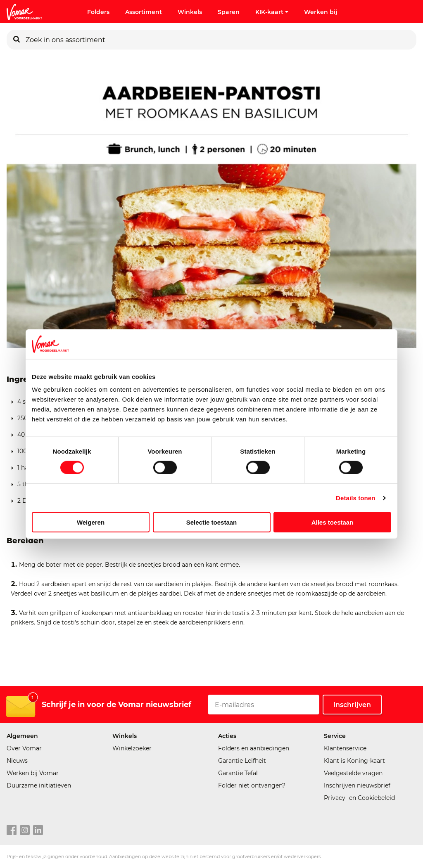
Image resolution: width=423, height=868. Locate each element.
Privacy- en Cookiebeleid (359, 798)
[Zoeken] (17, 40)
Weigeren (91, 522)
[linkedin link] (38, 830)
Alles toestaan (333, 522)
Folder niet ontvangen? (252, 785)
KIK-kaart (272, 12)
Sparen (229, 12)
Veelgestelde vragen (353, 773)
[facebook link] (12, 830)
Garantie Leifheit (242, 761)
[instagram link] (25, 830)
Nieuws (17, 761)
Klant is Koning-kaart (354, 761)
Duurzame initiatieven (39, 785)
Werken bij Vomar (33, 773)
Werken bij (321, 12)
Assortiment (144, 12)
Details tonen (355, 498)
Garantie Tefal (238, 773)
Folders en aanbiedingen (254, 748)
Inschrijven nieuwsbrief (357, 785)
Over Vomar (24, 748)
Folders (98, 12)
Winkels (190, 12)
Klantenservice (345, 748)
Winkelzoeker (132, 748)
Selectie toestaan (212, 522)
